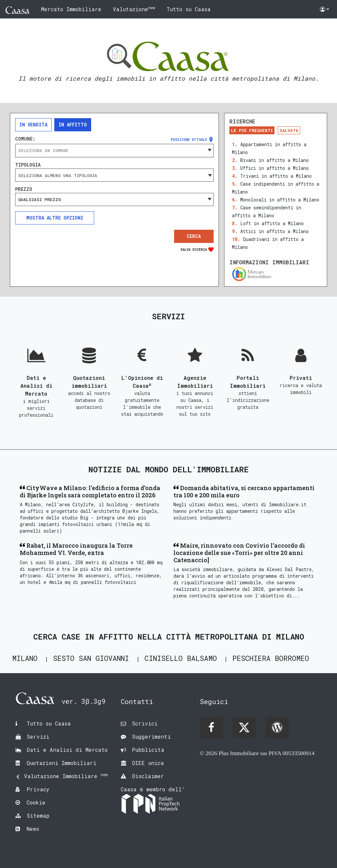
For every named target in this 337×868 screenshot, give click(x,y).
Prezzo (24, 189)
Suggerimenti (151, 736)
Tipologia (28, 165)
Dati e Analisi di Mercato (67, 750)
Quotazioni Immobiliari (62, 763)
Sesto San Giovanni (91, 658)
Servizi (38, 736)
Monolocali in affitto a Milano (280, 200)
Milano (25, 658)
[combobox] (114, 150)
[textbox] (114, 150)
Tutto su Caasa (189, 9)
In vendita (33, 125)
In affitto (73, 125)
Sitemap (38, 815)
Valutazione (134, 9)
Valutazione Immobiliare (66, 776)
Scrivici (145, 723)
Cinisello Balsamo (181, 658)
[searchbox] (114, 175)
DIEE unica (148, 763)
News (33, 829)
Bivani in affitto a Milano (274, 160)
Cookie (36, 802)
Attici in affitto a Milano (274, 231)
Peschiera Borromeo (271, 658)
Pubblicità (148, 750)
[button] (324, 9)
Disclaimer (148, 776)
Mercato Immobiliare (71, 9)
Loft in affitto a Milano (272, 223)
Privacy (38, 789)
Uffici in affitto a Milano (274, 168)
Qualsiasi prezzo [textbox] (39, 199)
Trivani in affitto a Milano (276, 176)
